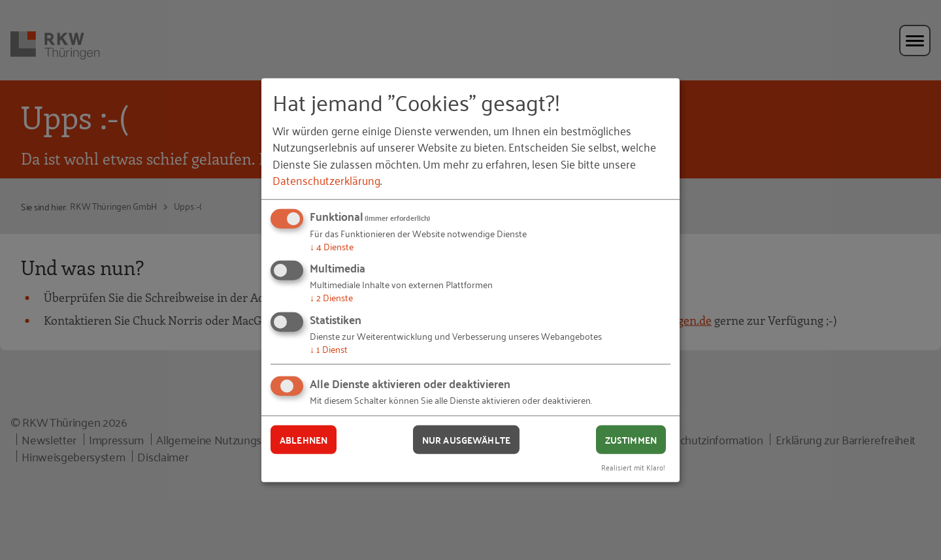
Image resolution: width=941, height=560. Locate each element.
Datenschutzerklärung (326, 180)
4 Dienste (332, 246)
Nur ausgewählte (466, 439)
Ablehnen (304, 439)
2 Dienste (331, 297)
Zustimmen (631, 439)
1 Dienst (329, 349)
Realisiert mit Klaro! (633, 467)
